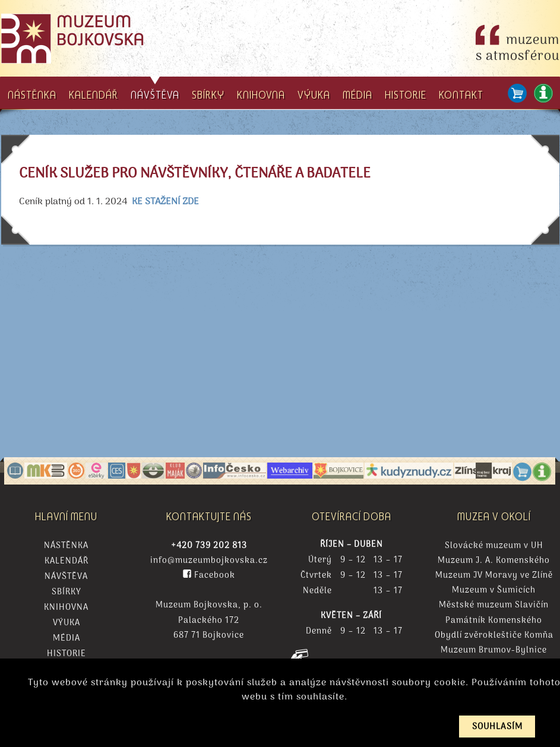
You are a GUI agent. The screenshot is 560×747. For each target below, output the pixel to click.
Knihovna (66, 608)
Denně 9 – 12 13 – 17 (351, 632)
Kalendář (67, 562)
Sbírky (67, 593)
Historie (67, 654)
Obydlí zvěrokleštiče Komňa (494, 636)
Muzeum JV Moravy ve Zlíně (494, 576)
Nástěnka (66, 546)
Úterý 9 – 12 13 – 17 (352, 561)
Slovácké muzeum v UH (494, 546)
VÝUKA (314, 94)
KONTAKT (461, 94)
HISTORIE (406, 94)
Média (67, 639)
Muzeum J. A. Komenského (494, 561)
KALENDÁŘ (94, 94)
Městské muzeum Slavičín (494, 605)
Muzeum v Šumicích (494, 591)
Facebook (209, 576)
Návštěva (66, 577)
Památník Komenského (494, 621)
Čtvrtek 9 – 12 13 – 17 (352, 576)
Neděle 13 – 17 (352, 591)
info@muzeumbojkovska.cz (209, 561)
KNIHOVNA (261, 94)
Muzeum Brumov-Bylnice (494, 651)
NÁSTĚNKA (32, 94)
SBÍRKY (208, 94)
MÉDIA (357, 94)
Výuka (67, 623)
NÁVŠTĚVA (155, 89)
